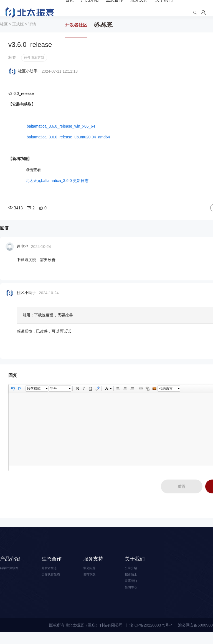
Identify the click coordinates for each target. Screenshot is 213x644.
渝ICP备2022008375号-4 (151, 637)
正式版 (18, 33)
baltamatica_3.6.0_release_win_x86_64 (59, 135)
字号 (54, 397)
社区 (4, 33)
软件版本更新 (34, 66)
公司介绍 (133, 577)
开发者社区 (76, 25)
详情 (32, 33)
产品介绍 (10, 567)
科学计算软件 (12, 577)
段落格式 (34, 397)
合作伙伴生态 (53, 584)
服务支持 (93, 567)
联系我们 (133, 591)
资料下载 (91, 584)
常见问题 (91, 577)
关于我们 (135, 567)
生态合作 (52, 567)
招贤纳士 (133, 584)
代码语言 (166, 397)
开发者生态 (51, 577)
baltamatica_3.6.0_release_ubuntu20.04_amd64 (68, 146)
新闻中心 (133, 599)
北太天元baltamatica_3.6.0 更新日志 (57, 189)
